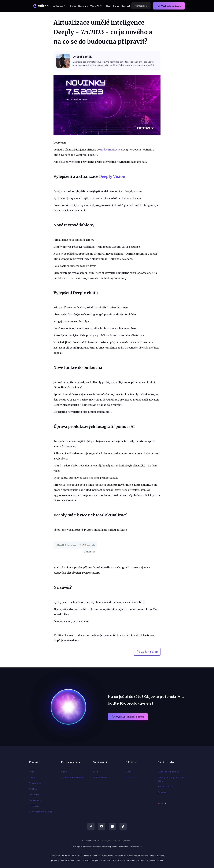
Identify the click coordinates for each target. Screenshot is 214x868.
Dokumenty (35, 783)
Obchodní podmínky (168, 772)
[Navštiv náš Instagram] (112, 826)
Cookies (162, 792)
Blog (108, 6)
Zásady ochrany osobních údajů (171, 779)
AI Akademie (100, 777)
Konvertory (35, 800)
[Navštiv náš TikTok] (123, 826)
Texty (32, 777)
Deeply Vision (112, 176)
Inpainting (34, 795)
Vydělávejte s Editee (72, 777)
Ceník (73, 6)
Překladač (34, 806)
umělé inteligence (111, 150)
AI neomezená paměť (40, 812)
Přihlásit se (141, 6)
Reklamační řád (165, 786)
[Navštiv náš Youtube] (102, 826)
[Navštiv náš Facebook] (91, 826)
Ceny (64, 772)
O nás (116, 6)
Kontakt (126, 6)
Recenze (83, 6)
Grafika (33, 789)
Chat (32, 772)
